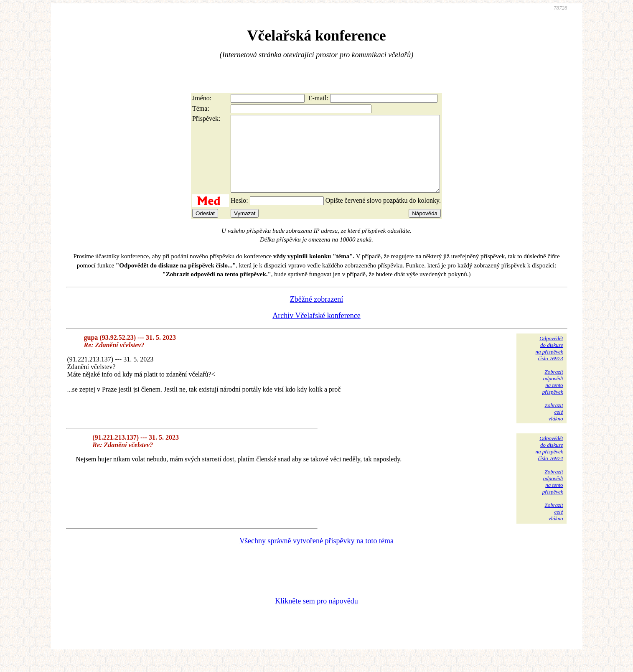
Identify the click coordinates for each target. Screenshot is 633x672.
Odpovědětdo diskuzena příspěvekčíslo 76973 (549, 363)
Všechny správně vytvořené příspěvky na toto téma (316, 556)
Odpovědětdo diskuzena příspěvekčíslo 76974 (549, 463)
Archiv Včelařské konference (316, 331)
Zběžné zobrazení (316, 314)
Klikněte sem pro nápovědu (316, 616)
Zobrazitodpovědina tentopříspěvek (553, 397)
